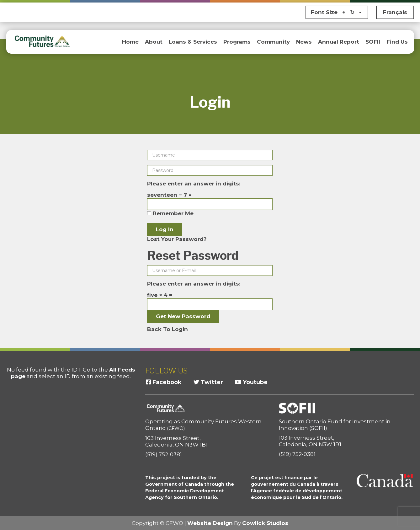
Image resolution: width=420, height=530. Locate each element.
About (154, 42)
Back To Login (167, 329)
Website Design (210, 523)
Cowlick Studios (265, 523)
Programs (237, 42)
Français (395, 12)
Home (130, 42)
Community (273, 42)
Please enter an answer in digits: (194, 184)
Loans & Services (193, 42)
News (304, 42)
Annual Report (339, 42)
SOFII (373, 42)
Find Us (397, 42)
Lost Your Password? (177, 239)
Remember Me (170, 213)
